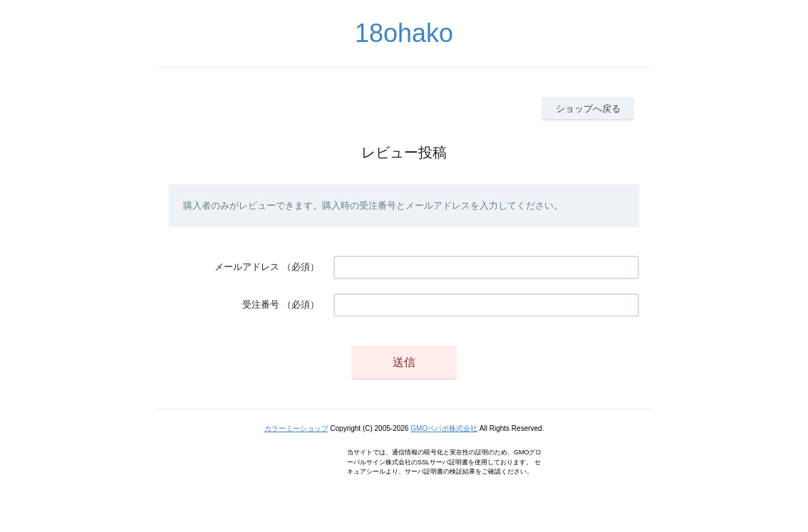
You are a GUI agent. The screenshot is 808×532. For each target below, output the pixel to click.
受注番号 (261, 304)
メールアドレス (247, 267)
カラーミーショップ (296, 428)
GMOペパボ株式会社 (444, 428)
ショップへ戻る (588, 109)
